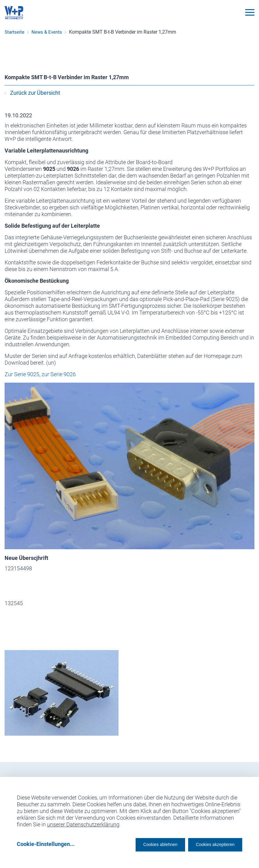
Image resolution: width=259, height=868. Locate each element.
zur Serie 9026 (59, 374)
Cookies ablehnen (141, 844)
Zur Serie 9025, (22, 374)
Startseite (15, 32)
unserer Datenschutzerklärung (83, 822)
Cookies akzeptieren (210, 844)
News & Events (47, 32)
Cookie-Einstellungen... (46, 844)
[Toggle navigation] (250, 12)
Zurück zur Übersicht (32, 93)
